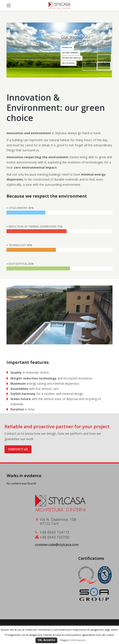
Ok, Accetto (46, 640)
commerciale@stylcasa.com (57, 545)
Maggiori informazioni (73, 640)
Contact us (23, 448)
